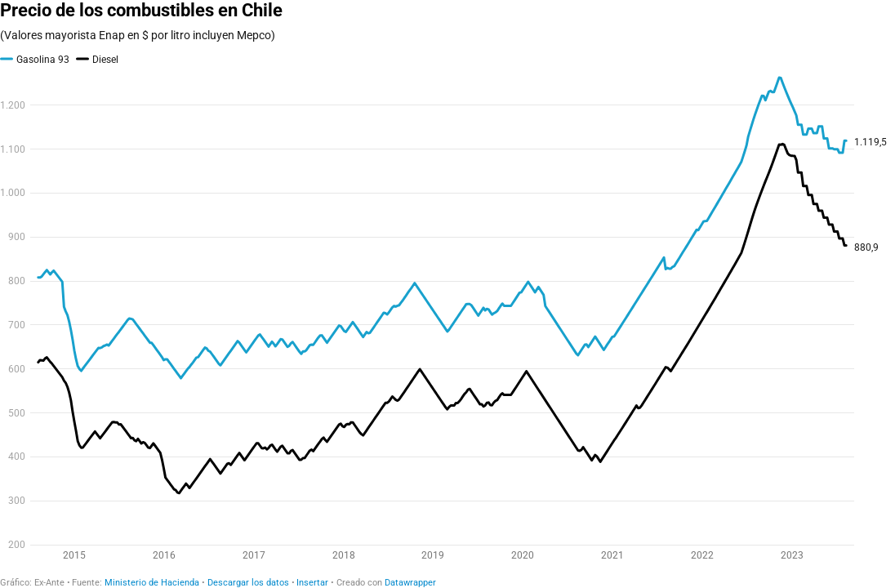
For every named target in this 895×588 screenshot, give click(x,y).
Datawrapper (410, 583)
